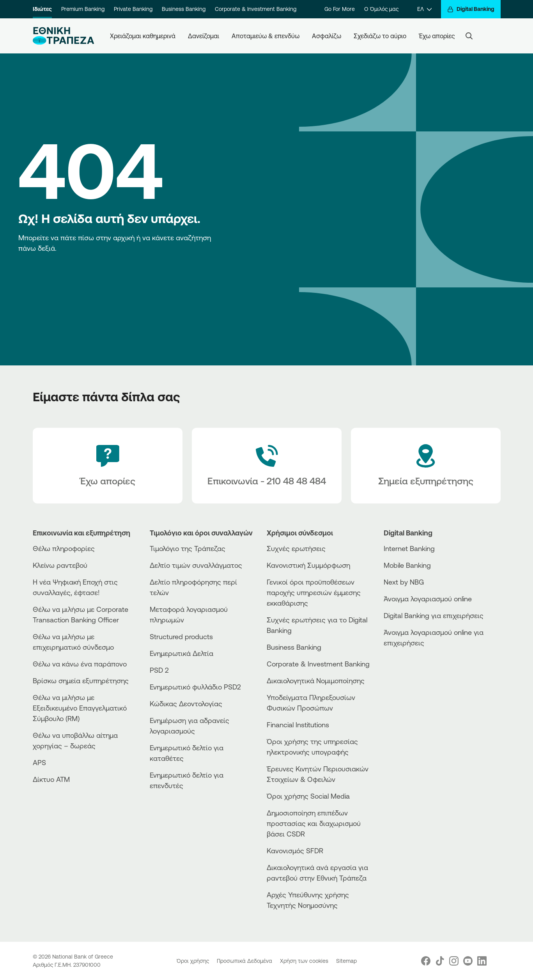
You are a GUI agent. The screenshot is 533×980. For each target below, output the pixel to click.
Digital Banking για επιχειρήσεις (434, 615)
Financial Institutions (298, 725)
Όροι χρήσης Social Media (308, 796)
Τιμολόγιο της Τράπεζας (188, 548)
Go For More (340, 9)
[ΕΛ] (424, 9)
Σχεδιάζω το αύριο (380, 36)
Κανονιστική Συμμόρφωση (308, 565)
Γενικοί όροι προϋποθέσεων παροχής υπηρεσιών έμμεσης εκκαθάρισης (314, 592)
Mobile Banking (407, 565)
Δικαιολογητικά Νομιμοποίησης (316, 681)
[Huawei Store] (413, 677)
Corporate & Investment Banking (256, 9)
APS (39, 762)
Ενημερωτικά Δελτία (182, 653)
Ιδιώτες (42, 9)
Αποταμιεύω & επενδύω (266, 36)
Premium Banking (83, 9)
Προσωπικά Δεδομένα (245, 961)
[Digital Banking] (471, 9)
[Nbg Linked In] (482, 961)
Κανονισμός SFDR (295, 851)
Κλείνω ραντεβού (60, 565)
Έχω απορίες (437, 36)
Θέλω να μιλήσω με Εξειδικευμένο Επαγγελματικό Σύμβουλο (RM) (80, 708)
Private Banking (133, 9)
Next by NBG (404, 582)
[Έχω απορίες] (108, 466)
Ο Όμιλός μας (381, 9)
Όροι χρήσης (194, 961)
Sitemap (346, 961)
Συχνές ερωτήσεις (296, 548)
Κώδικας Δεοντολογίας (186, 704)
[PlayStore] (413, 671)
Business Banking (184, 9)
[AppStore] (413, 664)
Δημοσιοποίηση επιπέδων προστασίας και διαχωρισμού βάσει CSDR (314, 823)
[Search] (469, 36)
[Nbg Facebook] (426, 961)
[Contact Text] (267, 466)
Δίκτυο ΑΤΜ (51, 779)
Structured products (181, 636)
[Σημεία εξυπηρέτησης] (426, 466)
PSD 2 (159, 670)
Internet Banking (409, 548)
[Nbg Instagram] (454, 961)
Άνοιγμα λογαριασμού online (428, 599)
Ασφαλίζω (327, 36)
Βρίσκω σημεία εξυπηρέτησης (81, 681)
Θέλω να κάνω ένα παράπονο (80, 664)
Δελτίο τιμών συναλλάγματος (196, 565)
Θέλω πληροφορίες (64, 548)
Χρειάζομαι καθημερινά (143, 36)
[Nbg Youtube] (468, 961)
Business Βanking (294, 647)
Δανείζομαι (204, 36)
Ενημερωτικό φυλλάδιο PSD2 (195, 687)
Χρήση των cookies (305, 961)
